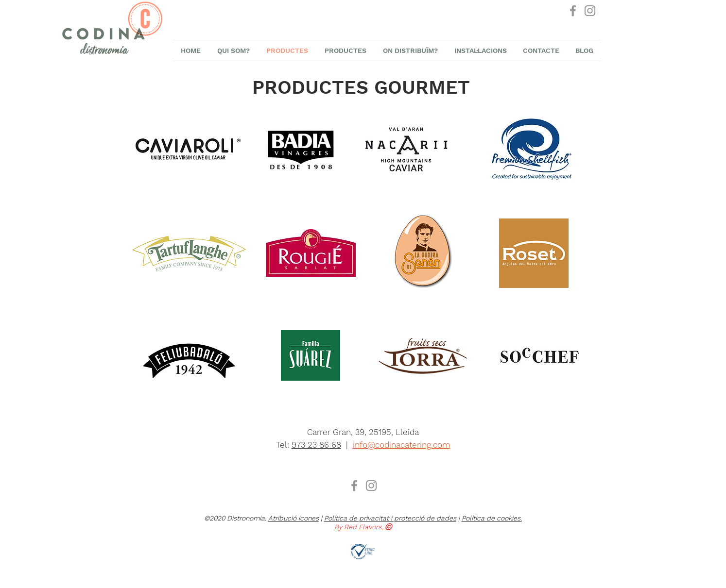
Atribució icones (294, 518)
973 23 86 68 (316, 445)
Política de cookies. (492, 518)
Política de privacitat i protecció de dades (390, 518)
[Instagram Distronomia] (590, 11)
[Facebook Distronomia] (573, 11)
